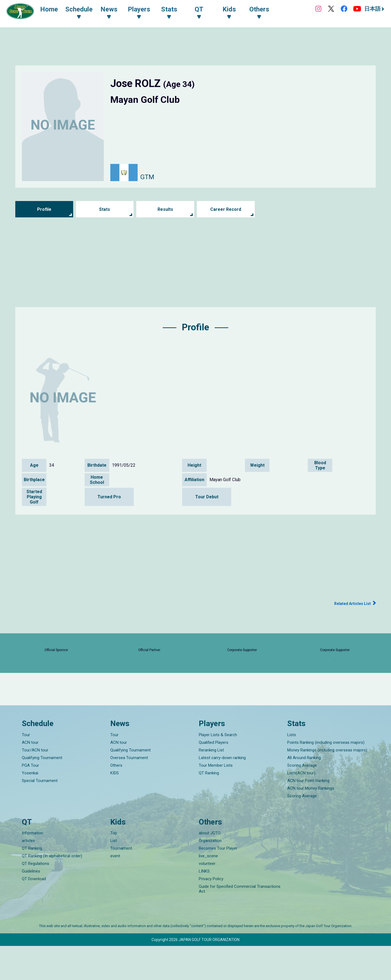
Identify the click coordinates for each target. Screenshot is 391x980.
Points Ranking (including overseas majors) (326, 777)
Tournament (121, 882)
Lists (292, 769)
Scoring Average (302, 799)
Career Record (226, 209)
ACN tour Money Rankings (311, 822)
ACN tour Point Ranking (308, 815)
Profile (44, 209)
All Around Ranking (304, 792)
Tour (26, 769)
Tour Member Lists (216, 799)
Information (32, 867)
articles (28, 875)
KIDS (115, 807)
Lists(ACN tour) (301, 807)
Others (116, 799)
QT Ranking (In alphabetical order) (52, 890)
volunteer (207, 898)
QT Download (34, 913)
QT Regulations (35, 898)
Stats (105, 209)
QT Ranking (209, 807)
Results (165, 209)
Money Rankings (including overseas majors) (327, 784)
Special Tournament (40, 815)
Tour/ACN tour (35, 784)
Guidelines (31, 905)
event (115, 890)
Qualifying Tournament (42, 792)
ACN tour (30, 777)
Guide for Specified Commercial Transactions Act (240, 923)
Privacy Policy (211, 913)
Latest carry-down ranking (222, 792)
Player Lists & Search (218, 769)
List (114, 875)
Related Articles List (348, 603)
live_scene (208, 890)
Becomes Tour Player (218, 882)
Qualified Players (214, 777)
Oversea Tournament (129, 792)
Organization (210, 875)
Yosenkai (30, 807)
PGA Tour (30, 799)
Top (114, 867)
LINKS (204, 905)
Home (54, 10)
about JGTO (210, 867)
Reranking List (211, 784)
